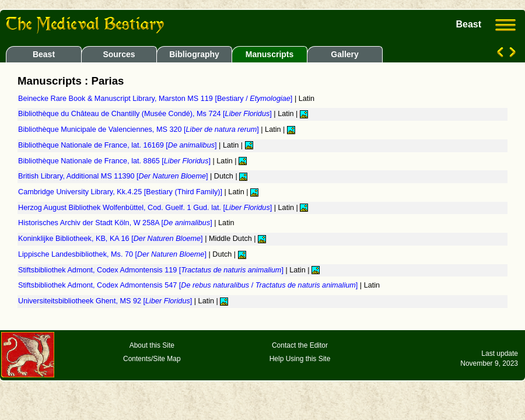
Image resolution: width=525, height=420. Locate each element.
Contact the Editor (300, 345)
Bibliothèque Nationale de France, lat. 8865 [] (116, 161)
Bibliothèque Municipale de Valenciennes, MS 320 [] (139, 129)
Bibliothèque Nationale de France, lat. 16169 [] (118, 145)
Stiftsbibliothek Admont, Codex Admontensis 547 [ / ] (189, 285)
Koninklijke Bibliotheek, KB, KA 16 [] (111, 239)
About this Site (152, 345)
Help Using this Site (300, 359)
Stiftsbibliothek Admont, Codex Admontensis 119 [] (152, 270)
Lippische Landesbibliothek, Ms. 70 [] (113, 254)
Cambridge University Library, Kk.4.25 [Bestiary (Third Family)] (121, 192)
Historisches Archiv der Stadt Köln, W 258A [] (116, 223)
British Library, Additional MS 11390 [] (114, 176)
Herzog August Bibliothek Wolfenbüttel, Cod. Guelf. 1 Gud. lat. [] (146, 208)
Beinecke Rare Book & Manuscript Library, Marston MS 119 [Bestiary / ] (156, 99)
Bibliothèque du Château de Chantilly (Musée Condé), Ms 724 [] (146, 114)
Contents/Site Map (152, 359)
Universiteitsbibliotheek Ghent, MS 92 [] (106, 301)
